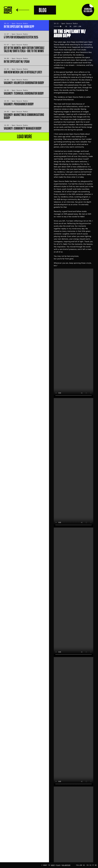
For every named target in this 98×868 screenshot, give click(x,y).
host (53, 865)
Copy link (77, 26)
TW (70, 26)
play (58, 865)
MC (96, 865)
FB (66, 26)
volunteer (66, 865)
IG (90, 865)
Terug (22, 10)
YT (93, 865)
